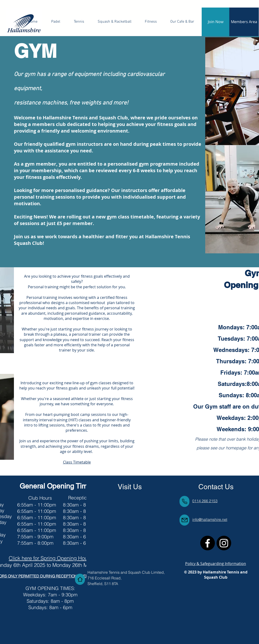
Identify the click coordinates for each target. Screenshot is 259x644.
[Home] (80, 579)
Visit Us (130, 487)
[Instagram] (224, 543)
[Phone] (184, 501)
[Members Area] (244, 22)
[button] (151, 22)
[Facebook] (208, 543)
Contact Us (216, 487)
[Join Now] (216, 22)
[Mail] (184, 520)
